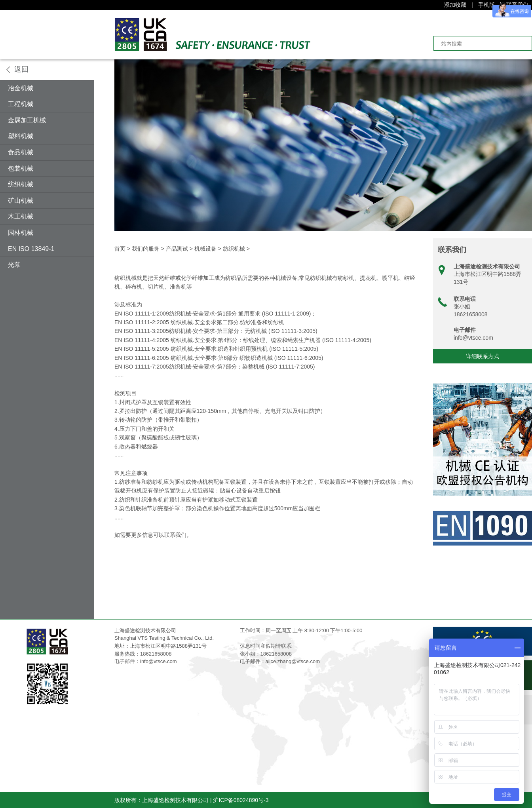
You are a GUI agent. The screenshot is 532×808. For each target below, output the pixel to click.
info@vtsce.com (473, 338)
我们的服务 (146, 249)
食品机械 (21, 152)
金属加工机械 (27, 120)
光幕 (14, 265)
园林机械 (21, 233)
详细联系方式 (483, 356)
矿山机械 (21, 201)
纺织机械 (21, 184)
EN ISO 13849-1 (31, 249)
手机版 (486, 5)
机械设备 (205, 249)
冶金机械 (21, 88)
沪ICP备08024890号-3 (241, 800)
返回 (21, 69)
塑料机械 (21, 136)
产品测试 (177, 249)
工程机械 (21, 104)
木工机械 (21, 216)
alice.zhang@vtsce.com (293, 661)
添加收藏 (455, 5)
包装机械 (21, 168)
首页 (120, 249)
